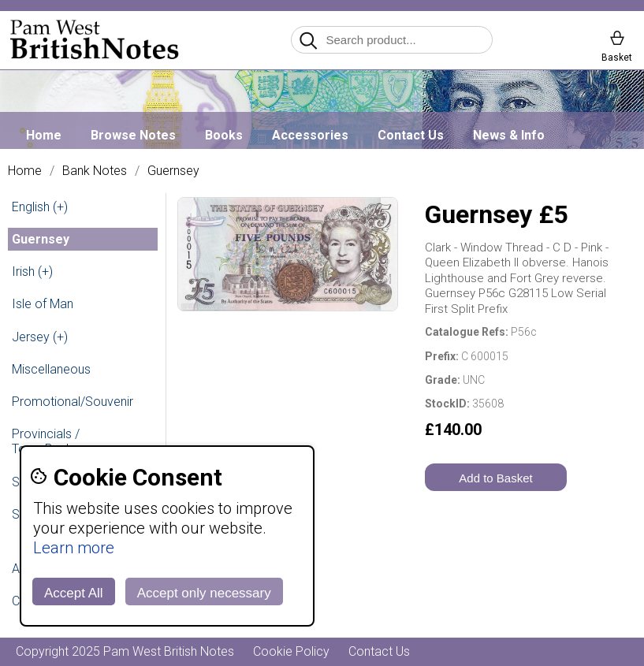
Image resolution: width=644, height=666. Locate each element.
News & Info (509, 135)
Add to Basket (495, 478)
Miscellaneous (51, 369)
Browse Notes (133, 135)
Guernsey (173, 171)
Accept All (74, 593)
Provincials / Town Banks (46, 441)
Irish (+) (32, 272)
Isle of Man (43, 304)
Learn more (74, 548)
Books (224, 135)
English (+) (40, 207)
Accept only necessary (204, 593)
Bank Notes (95, 171)
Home (44, 135)
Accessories (310, 135)
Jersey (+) (40, 337)
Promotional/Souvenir (73, 402)
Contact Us (411, 135)
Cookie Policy (291, 651)
